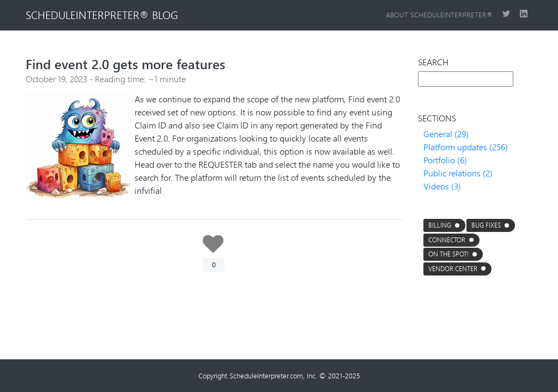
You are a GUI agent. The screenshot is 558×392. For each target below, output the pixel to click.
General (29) (446, 134)
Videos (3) (442, 186)
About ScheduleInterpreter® (439, 15)
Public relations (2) (458, 173)
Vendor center (453, 269)
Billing (440, 225)
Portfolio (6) (445, 160)
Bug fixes (486, 225)
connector (447, 240)
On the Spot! (448, 254)
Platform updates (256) (466, 147)
